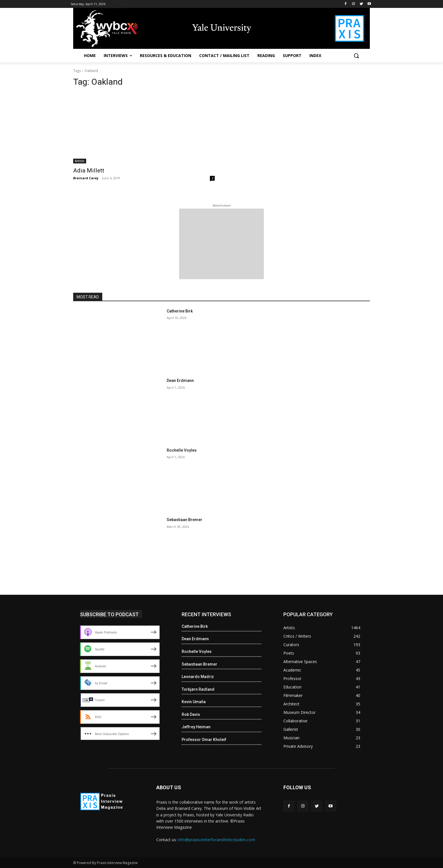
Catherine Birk (180, 311)
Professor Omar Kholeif (204, 740)
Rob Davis (191, 714)
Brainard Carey (86, 178)
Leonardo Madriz (198, 677)
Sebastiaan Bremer (184, 520)
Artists (80, 161)
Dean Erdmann (180, 381)
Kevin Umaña (194, 702)
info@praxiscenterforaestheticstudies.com (217, 840)
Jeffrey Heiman (196, 727)
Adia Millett (89, 170)
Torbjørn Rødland (198, 689)
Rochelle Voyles (182, 450)
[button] (356, 56)
